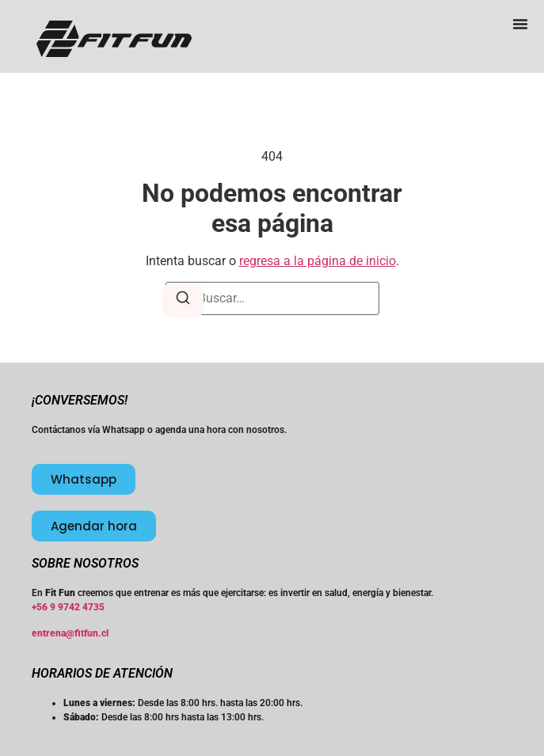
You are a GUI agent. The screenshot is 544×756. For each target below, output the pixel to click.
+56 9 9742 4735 (68, 607)
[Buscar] (183, 300)
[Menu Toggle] (520, 24)
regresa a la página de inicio (318, 261)
